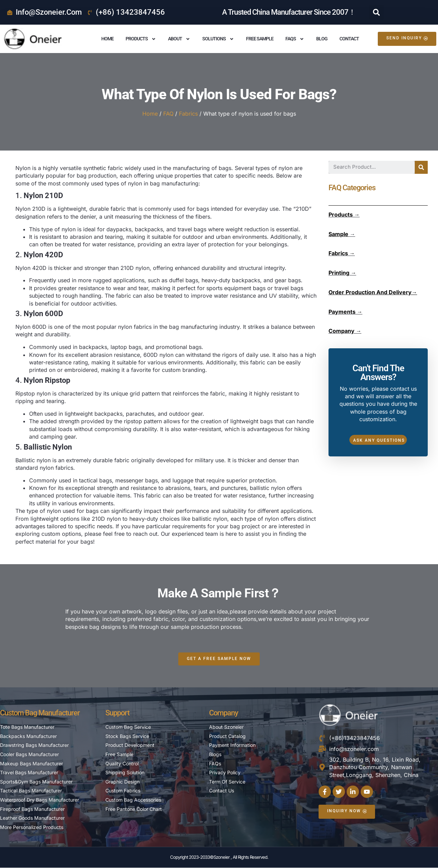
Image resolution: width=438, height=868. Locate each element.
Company (224, 713)
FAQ (168, 114)
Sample (338, 234)
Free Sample (260, 39)
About (179, 39)
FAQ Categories (352, 188)
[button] (376, 12)
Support (117, 713)
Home (107, 39)
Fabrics (188, 114)
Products (141, 39)
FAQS (295, 39)
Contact (349, 39)
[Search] (421, 167)
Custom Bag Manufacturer (40, 713)
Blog (322, 39)
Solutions (218, 39)
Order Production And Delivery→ (373, 292)
